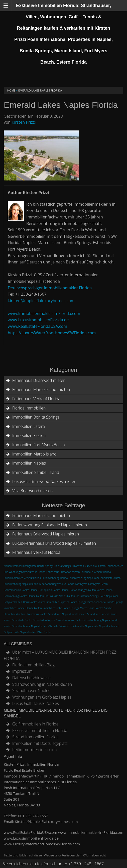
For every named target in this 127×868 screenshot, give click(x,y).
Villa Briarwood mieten (32, 491)
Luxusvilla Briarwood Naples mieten (44, 481)
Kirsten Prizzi (24, 122)
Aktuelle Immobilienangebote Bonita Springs (29, 566)
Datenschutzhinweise (31, 678)
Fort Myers (81, 584)
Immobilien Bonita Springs (36, 417)
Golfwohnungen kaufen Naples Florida (91, 590)
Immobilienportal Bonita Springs (105, 602)
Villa (50, 626)
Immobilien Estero (29, 426)
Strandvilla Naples (23, 620)
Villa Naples (86, 626)
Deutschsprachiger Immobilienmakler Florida (50, 288)
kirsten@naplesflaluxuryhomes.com (41, 301)
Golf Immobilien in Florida (35, 724)
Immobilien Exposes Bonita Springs (66, 602)
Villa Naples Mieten (25, 632)
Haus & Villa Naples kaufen (60, 596)
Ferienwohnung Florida (55, 578)
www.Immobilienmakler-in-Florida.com (44, 313)
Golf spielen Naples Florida (54, 590)
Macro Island (87, 608)
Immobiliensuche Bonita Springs (61, 608)
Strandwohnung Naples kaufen (30, 626)
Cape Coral (91, 566)
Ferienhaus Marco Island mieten (41, 389)
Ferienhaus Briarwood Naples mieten (46, 534)
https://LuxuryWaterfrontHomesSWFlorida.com (52, 333)
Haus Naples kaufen (34, 602)
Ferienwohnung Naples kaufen (21, 584)
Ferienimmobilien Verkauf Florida (22, 578)
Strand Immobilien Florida (35, 737)
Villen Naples (44, 632)
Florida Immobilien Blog (33, 665)
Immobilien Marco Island (34, 454)
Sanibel (108, 608)
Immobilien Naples (29, 463)
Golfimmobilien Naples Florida (21, 590)
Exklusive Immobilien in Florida (40, 730)
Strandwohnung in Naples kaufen (42, 684)
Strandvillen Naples (44, 620)
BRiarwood (78, 566)
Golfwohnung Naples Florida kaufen (24, 596)
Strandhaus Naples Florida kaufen (67, 614)
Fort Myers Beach (98, 584)
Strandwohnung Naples (69, 620)
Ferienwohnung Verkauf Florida (57, 584)
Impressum (22, 671)
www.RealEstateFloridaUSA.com (37, 326)
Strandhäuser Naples (31, 691)
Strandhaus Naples (37, 614)
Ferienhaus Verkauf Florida (36, 399)
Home (11, 90)
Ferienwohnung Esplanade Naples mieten (50, 525)
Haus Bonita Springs (87, 596)
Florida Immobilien (29, 408)
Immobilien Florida (29, 435)
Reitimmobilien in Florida (34, 750)
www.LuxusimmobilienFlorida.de (38, 320)
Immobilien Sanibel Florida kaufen (23, 608)
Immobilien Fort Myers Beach (39, 445)
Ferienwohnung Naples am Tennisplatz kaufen (95, 578)
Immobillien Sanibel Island (36, 472)
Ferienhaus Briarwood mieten (39, 380)
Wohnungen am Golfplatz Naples (42, 697)
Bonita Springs (63, 566)
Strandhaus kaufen (14, 614)
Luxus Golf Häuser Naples (36, 703)
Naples (99, 608)
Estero (102, 566)
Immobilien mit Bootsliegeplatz (40, 743)
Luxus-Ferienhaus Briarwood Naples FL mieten (54, 543)
